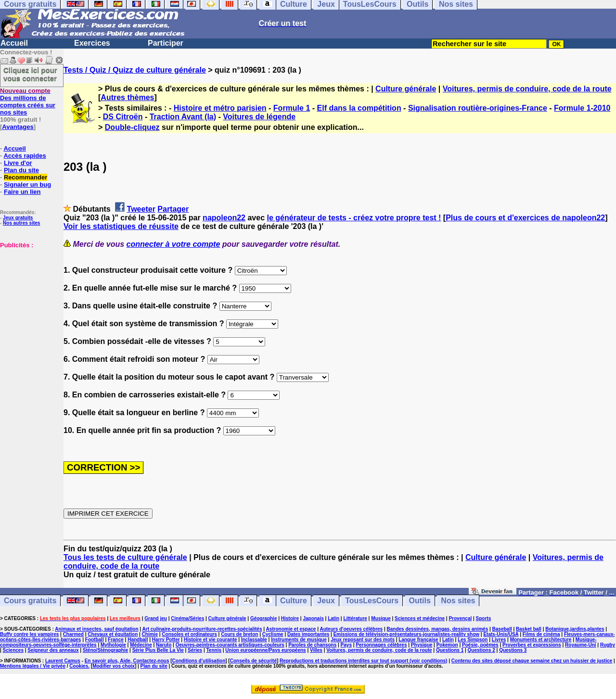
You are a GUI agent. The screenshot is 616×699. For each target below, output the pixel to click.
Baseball (502, 629)
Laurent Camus (63, 661)
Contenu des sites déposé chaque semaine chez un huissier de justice (532, 661)
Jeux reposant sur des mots (363, 640)
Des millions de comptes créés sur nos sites (28, 102)
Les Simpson (473, 640)
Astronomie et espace (291, 629)
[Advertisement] (29, 297)
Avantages (18, 127)
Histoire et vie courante (211, 640)
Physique (422, 645)
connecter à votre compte (173, 244)
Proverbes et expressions (532, 645)
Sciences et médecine (420, 618)
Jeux (326, 601)
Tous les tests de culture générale (125, 557)
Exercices (92, 43)
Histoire (290, 618)
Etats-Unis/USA (501, 634)
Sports (484, 618)
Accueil (14, 43)
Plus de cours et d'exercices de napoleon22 (525, 218)
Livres (499, 640)
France (116, 640)
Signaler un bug (27, 184)
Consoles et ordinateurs (189, 634)
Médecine (141, 645)
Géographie (264, 618)
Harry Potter (166, 640)
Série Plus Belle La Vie (158, 650)
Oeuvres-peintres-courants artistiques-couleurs (230, 645)
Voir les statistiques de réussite (121, 226)
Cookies (79, 666)
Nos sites (458, 601)
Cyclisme (273, 634)
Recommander (26, 177)
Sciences (13, 650)
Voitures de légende (259, 117)
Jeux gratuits (18, 218)
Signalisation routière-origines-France (478, 108)
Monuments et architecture (541, 640)
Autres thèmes (127, 97)
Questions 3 (513, 650)
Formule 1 (292, 108)
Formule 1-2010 (582, 108)
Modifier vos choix (114, 666)
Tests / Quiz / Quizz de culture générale (135, 70)
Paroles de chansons (312, 645)
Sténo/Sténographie (105, 650)
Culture (294, 601)
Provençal (460, 618)
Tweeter (141, 209)
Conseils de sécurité (253, 661)
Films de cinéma (541, 634)
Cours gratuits (30, 601)
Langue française (418, 640)
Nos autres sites (21, 223)
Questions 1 (450, 650)
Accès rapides (25, 156)
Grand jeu (156, 618)
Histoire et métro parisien (220, 108)
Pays (346, 645)
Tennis (214, 650)
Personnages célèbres (381, 645)
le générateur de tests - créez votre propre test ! (354, 218)
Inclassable (254, 640)
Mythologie (113, 645)
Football (95, 640)
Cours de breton (239, 634)
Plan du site (21, 170)
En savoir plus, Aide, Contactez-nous (127, 661)
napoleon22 (224, 218)
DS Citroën (123, 117)
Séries (195, 650)
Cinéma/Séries (187, 618)
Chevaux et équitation (113, 634)
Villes (316, 650)
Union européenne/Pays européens (265, 650)
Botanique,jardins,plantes (575, 629)
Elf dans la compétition (359, 108)
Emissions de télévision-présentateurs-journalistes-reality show (406, 634)
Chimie (150, 634)
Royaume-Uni (580, 645)
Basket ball (529, 629)
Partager (173, 209)
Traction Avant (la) (183, 117)
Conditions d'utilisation (199, 661)
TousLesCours (372, 601)
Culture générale (406, 89)
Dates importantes (308, 634)
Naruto (164, 645)
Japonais (313, 618)
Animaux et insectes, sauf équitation (96, 629)
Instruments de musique (299, 640)
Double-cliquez (132, 127)
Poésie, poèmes (480, 645)
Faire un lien (22, 192)
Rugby (608, 645)
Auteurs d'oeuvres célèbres (351, 629)
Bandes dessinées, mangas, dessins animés (438, 629)
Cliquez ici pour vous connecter (30, 74)
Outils (420, 601)
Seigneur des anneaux (53, 650)
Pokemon (447, 645)
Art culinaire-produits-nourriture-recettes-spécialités (202, 629)
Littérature (355, 618)
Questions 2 (481, 650)
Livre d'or (18, 163)
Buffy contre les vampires (29, 634)
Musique (381, 618)
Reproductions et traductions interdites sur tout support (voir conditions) (363, 661)
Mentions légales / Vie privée (33, 666)
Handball (138, 640)
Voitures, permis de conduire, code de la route (527, 89)
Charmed (73, 634)
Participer (166, 43)
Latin (334, 618)
